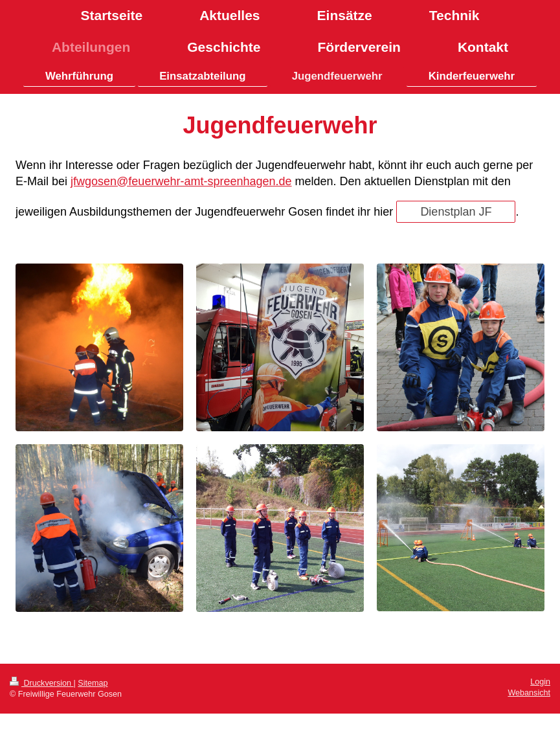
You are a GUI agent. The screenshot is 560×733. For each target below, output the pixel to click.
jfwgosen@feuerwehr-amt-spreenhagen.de (181, 181)
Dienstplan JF (456, 212)
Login (540, 682)
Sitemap (93, 683)
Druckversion (41, 683)
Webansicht (529, 693)
